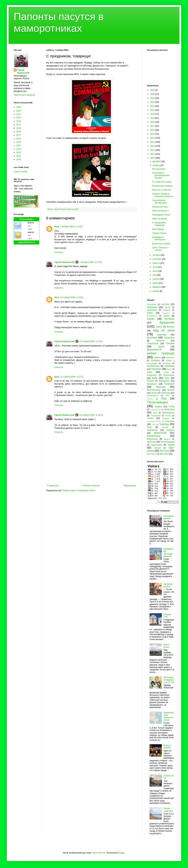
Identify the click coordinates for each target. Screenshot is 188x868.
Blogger (121, 853)
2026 (153, 90)
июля (155, 267)
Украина (170, 430)
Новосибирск (153, 396)
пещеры (158, 407)
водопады (162, 335)
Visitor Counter (20, 172)
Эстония (164, 451)
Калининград (153, 366)
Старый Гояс (167, 616)
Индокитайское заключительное (169, 716)
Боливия (169, 319)
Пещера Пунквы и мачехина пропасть (163, 195)
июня (155, 271)
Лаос (167, 378)
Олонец (150, 399)
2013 (19, 121)
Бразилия (167, 322)
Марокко (169, 384)
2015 (19, 128)
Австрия (165, 304)
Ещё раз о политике (162, 190)
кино (150, 372)
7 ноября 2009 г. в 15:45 (91, 262)
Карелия (156, 369)
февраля (157, 287)
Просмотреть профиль (24, 95)
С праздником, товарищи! (159, 224)
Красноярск (169, 375)
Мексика (161, 387)
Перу (164, 398)
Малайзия (152, 384)
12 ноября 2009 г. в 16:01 (72, 297)
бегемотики (152, 316)
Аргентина (152, 310)
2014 (19, 125)
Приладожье (168, 413)
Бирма (151, 319)
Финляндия (152, 439)
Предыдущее (130, 486)
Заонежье (170, 358)
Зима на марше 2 (160, 211)
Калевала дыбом (168, 585)
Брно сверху (158, 229)
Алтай (168, 307)
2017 (19, 135)
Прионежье (156, 416)
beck (57, 227)
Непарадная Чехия (161, 215)
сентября (157, 259)
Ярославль (152, 454)
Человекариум (167, 442)
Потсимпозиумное (169, 517)
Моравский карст (160, 207)
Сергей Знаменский (64, 262)
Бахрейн (166, 313)
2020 (153, 114)
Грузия (161, 347)
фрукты (167, 439)
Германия (160, 341)
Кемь (169, 369)
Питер (171, 407)
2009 (19, 107)
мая (155, 275)
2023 (19, 152)
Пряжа (168, 416)
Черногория (156, 445)
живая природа (161, 353)
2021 (19, 145)
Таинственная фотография (159, 201)
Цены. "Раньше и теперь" (160, 249)
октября (157, 255)
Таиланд (164, 424)
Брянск (159, 327)
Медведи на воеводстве (159, 238)
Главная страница (91, 486)
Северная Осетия (154, 421)
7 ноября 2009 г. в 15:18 (71, 227)
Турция (165, 427)
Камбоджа (169, 366)
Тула (149, 427)
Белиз (167, 316)
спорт (154, 424)
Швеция (158, 448)
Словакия (170, 421)
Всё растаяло (159, 169)
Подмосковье (155, 410)
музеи (154, 393)
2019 (19, 142)
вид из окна (164, 330)
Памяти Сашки (159, 233)
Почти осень (166, 646)
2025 (19, 159)
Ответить (59, 252)
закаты (157, 358)
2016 (19, 132)
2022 (19, 149)
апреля (156, 279)
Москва (171, 390)
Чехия (171, 445)
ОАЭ (168, 396)
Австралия (152, 304)
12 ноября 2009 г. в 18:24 (91, 415)
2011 (19, 114)
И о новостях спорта (162, 182)
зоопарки (155, 360)
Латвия (150, 381)
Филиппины (154, 436)
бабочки (167, 310)
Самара (166, 418)
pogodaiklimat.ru (27, 242)
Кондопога (152, 375)
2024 (19, 156)
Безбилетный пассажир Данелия (169, 553)
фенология (160, 433)
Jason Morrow (99, 853)
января (156, 291)
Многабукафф (154, 390)
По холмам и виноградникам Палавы (161, 175)
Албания (152, 307)
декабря (157, 162)
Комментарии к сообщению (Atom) (79, 491)
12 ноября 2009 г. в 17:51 (72, 377)
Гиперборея (153, 344)
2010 (19, 111)
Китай (166, 372)
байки (150, 313)
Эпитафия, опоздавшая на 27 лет (169, 680)
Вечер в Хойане (167, 747)
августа (156, 263)
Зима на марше (160, 219)
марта (156, 283)
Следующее (53, 486)
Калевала (167, 363)
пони (155, 413)
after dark (164, 454)
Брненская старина (161, 244)
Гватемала (169, 338)
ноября (156, 165)
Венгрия (170, 327)
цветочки (151, 442)
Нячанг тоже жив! (168, 810)
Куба (155, 378)
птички (150, 418)
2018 (19, 139)
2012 (19, 118)
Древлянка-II (154, 349)
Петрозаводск (27, 219)
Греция (170, 343)
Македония (164, 381)
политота (169, 409)
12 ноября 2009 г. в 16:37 (91, 341)
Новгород (166, 393)
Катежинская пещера (162, 186)
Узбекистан (152, 430)
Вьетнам (152, 338)
